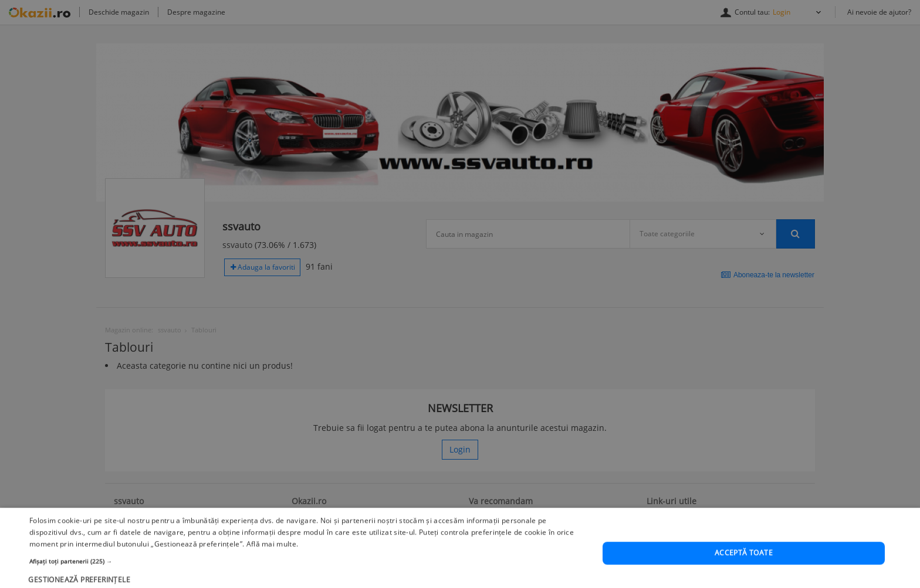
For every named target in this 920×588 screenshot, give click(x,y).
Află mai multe (271, 567)
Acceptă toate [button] (744, 576)
